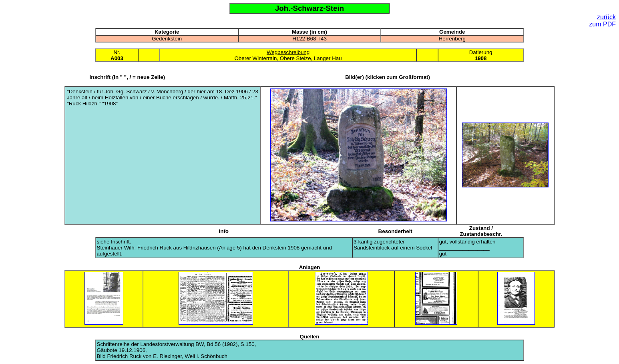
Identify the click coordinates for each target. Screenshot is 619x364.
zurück (606, 17)
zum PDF (602, 24)
